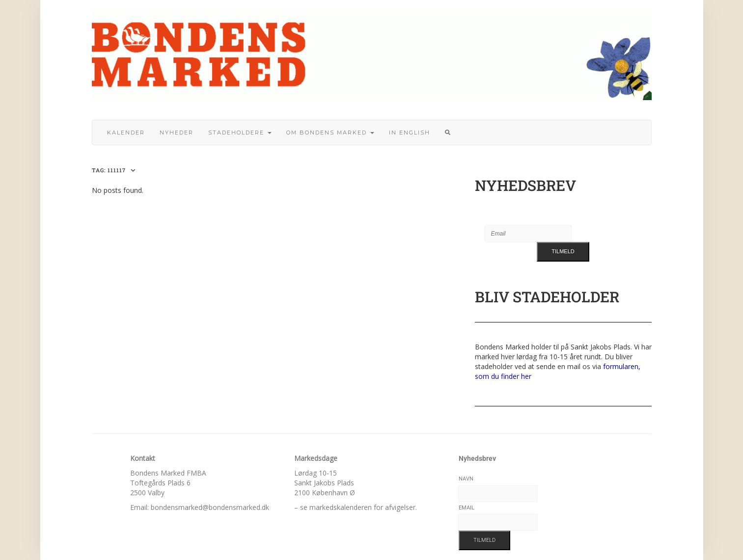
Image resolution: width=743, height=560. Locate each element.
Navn (466, 479)
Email (467, 508)
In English (410, 133)
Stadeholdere (240, 133)
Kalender (126, 133)
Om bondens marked (330, 133)
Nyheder (177, 133)
